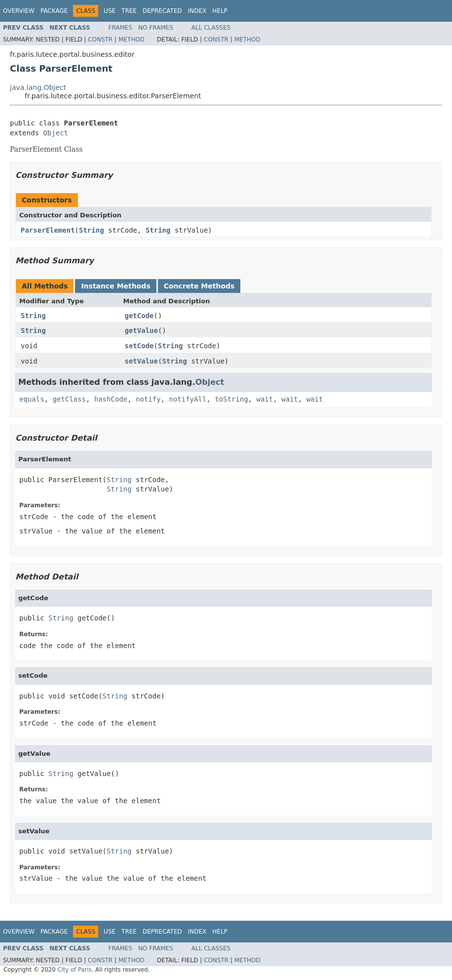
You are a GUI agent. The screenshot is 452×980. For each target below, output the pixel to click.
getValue (141, 330)
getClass (69, 399)
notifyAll (188, 399)
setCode (139, 346)
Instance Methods (115, 286)
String (92, 230)
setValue (141, 361)
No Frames (156, 28)
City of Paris (74, 970)
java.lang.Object (38, 87)
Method (132, 40)
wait (264, 399)
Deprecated (162, 11)
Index (197, 11)
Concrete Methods (199, 286)
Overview (19, 11)
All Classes (211, 28)
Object (56, 133)
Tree (129, 11)
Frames (121, 28)
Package (54, 11)
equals (32, 399)
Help (220, 11)
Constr (100, 40)
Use (110, 11)
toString (231, 399)
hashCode (111, 399)
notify (148, 399)
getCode (139, 316)
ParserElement (48, 230)
